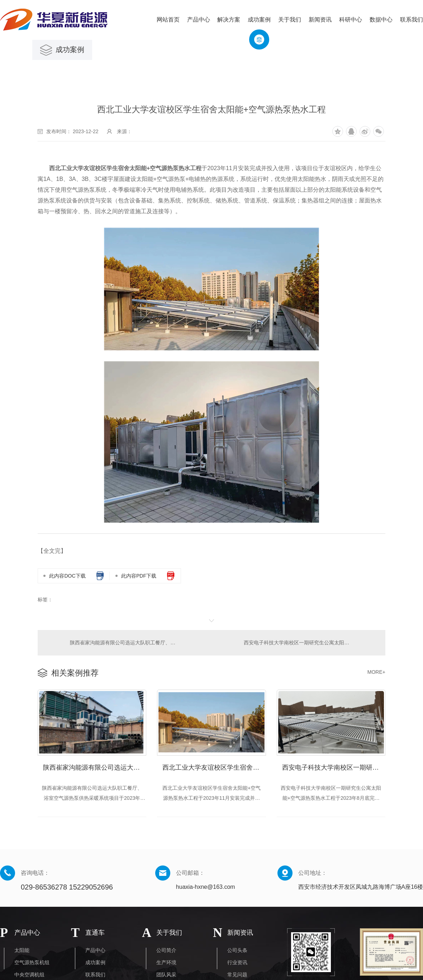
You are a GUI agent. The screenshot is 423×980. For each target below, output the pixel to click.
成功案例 (95, 963)
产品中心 (95, 951)
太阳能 (22, 951)
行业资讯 (237, 963)
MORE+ (376, 671)
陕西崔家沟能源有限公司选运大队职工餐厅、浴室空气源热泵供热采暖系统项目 (124, 642)
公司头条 (237, 951)
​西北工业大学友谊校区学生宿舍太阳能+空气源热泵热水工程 (214, 766)
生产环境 (166, 963)
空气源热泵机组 (32, 963)
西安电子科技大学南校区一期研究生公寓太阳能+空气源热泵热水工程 (310, 642)
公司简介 (166, 951)
